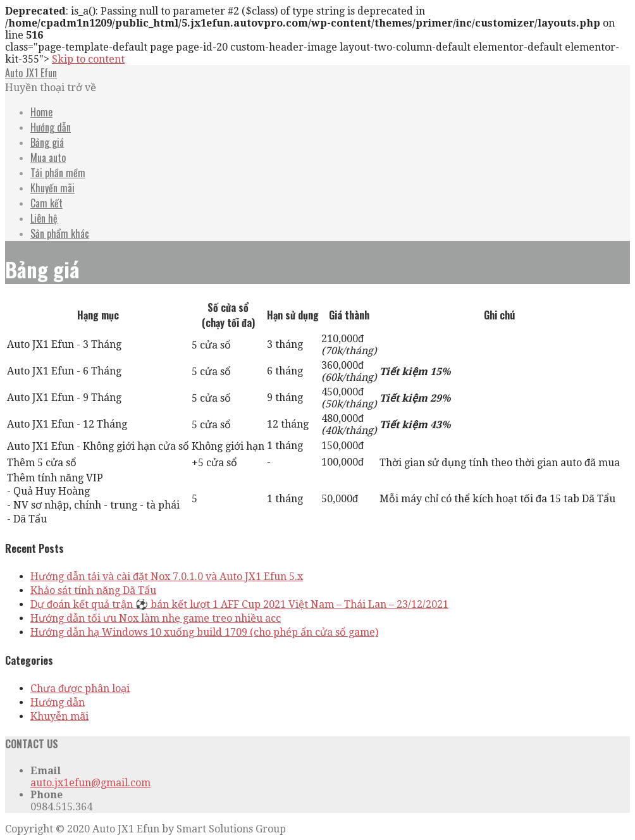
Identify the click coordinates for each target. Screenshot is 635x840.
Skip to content (88, 59)
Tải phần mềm (58, 173)
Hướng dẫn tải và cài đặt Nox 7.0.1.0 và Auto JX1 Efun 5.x (167, 577)
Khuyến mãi (52, 188)
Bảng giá (47, 142)
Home (41, 112)
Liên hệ (44, 218)
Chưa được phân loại (80, 689)
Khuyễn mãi (59, 716)
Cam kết (46, 203)
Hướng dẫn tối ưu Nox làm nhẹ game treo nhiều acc (156, 618)
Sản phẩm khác (60, 233)
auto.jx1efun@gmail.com (90, 783)
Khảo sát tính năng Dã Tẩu (93, 590)
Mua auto (48, 157)
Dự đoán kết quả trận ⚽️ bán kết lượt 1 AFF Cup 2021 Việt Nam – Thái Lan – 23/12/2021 (239, 604)
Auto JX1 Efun (31, 73)
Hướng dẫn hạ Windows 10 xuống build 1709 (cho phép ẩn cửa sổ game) (204, 632)
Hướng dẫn (51, 127)
